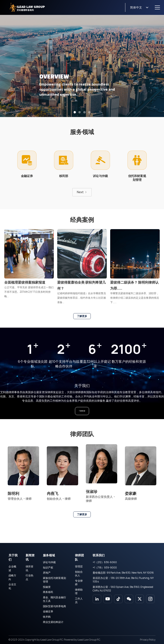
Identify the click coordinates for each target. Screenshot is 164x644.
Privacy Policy (148, 640)
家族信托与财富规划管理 (54, 580)
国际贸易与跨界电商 (54, 606)
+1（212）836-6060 (105, 562)
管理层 (79, 566)
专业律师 (79, 583)
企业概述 (12, 568)
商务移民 (48, 592)
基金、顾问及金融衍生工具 (54, 599)
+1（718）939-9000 (105, 568)
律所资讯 (29, 568)
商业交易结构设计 (53, 622)
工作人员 (79, 600)
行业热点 (29, 577)
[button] (137, 7)
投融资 (47, 587)
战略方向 (12, 577)
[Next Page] (82, 192)
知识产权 (48, 568)
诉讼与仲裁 (49, 562)
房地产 (47, 573)
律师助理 (79, 591)
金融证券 (48, 611)
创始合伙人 (79, 574)
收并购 (47, 617)
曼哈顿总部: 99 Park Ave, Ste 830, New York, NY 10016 (123, 573)
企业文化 (12, 586)
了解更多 (82, 316)
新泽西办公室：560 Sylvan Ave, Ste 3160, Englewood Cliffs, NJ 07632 (123, 589)
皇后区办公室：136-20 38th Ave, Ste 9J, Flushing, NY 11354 (123, 580)
